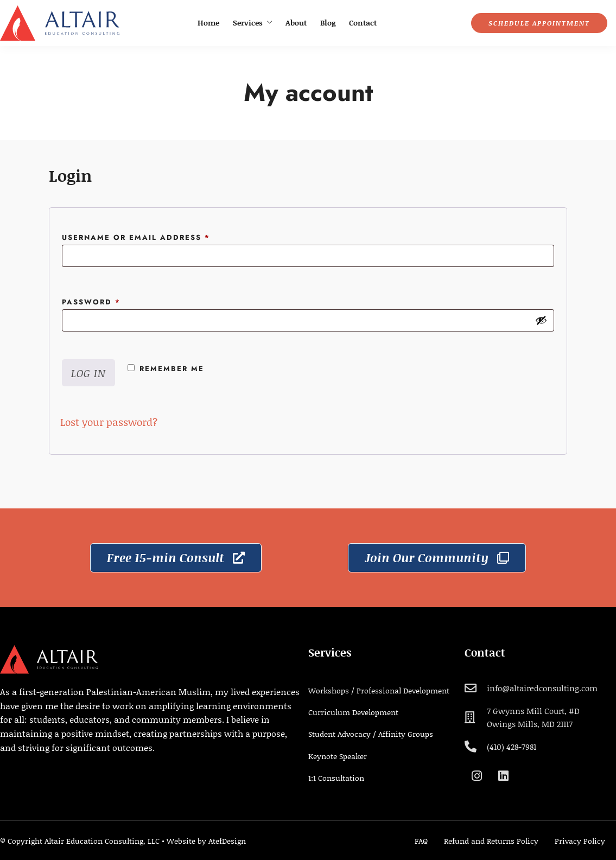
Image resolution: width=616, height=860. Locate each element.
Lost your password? (109, 422)
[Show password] (541, 320)
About (296, 23)
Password (113, 301)
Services (248, 23)
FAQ (421, 841)
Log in (88, 373)
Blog (328, 23)
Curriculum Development (353, 712)
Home (208, 23)
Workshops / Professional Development (379, 690)
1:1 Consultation (336, 778)
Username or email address (158, 237)
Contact (363, 23)
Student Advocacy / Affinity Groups (371, 734)
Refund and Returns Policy (491, 841)
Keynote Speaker (338, 756)
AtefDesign (227, 841)
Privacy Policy (580, 841)
